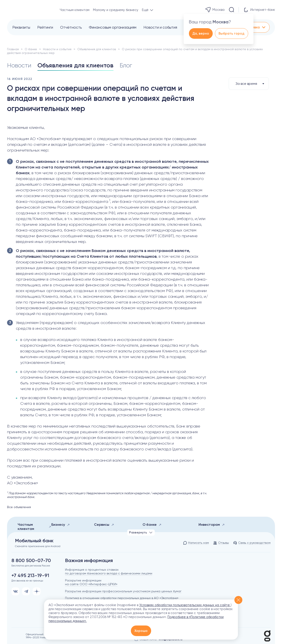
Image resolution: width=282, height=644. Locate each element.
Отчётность (71, 27)
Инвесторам (212, 525)
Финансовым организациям (113, 27)
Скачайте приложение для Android (38, 546)
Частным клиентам (75, 10)
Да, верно (201, 33)
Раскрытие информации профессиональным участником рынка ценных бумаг (123, 591)
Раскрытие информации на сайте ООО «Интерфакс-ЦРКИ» (91, 582)
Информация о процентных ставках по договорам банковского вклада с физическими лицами (109, 571)
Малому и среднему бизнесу (116, 10)
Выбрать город (231, 33)
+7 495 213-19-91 (30, 576)
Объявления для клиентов (97, 49)
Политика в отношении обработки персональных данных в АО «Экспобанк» (122, 598)
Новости (19, 66)
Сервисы (104, 525)
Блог (126, 66)
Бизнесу (61, 525)
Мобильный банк (34, 541)
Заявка (257, 27)
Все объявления (19, 507)
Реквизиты (21, 27)
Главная (13, 49)
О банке (31, 49)
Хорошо (141, 631)
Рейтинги (45, 27)
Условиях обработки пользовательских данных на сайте (185, 605)
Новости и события (160, 27)
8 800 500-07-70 (31, 561)
